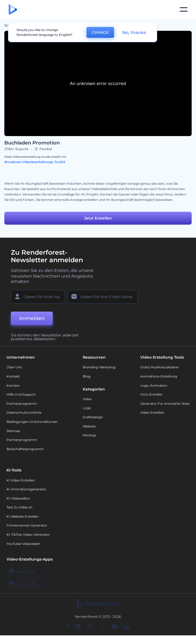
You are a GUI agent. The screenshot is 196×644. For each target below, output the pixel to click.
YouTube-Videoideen (23, 544)
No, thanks (134, 33)
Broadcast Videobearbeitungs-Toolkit (35, 162)
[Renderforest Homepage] (13, 10)
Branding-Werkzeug (99, 367)
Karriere (13, 385)
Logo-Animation (154, 385)
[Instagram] (78, 627)
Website (89, 426)
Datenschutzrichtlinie (24, 412)
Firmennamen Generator (27, 525)
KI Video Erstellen (21, 480)
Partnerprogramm (22, 404)
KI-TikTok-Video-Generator (28, 535)
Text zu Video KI (19, 507)
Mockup (89, 435)
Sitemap (13, 431)
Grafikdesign (93, 417)
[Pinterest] (90, 627)
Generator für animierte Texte (165, 404)
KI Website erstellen (23, 516)
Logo (87, 408)
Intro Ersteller (151, 394)
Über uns (14, 367)
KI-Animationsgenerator (26, 489)
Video (87, 399)
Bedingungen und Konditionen (32, 422)
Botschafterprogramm (25, 449)
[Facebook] (68, 627)
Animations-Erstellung (159, 376)
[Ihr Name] (38, 297)
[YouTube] (114, 627)
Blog (87, 376)
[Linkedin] (127, 627)
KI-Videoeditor (18, 498)
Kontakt (13, 376)
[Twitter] (102, 627)
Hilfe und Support (21, 394)
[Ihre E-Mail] (103, 297)
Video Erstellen (152, 412)
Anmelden (32, 318)
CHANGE (100, 32)
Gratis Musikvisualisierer (160, 367)
